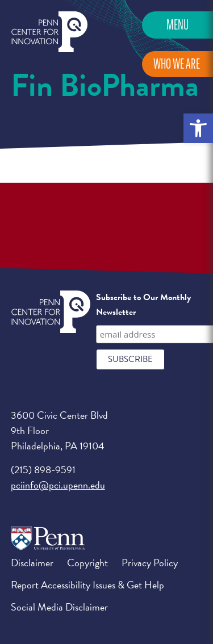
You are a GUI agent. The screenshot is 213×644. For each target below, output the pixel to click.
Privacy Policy (150, 563)
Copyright (87, 563)
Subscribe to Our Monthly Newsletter (143, 305)
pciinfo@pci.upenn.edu (58, 485)
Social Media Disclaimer (59, 607)
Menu (177, 25)
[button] (198, 128)
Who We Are (177, 64)
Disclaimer (32, 563)
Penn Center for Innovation (49, 32)
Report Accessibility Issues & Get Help (87, 585)
